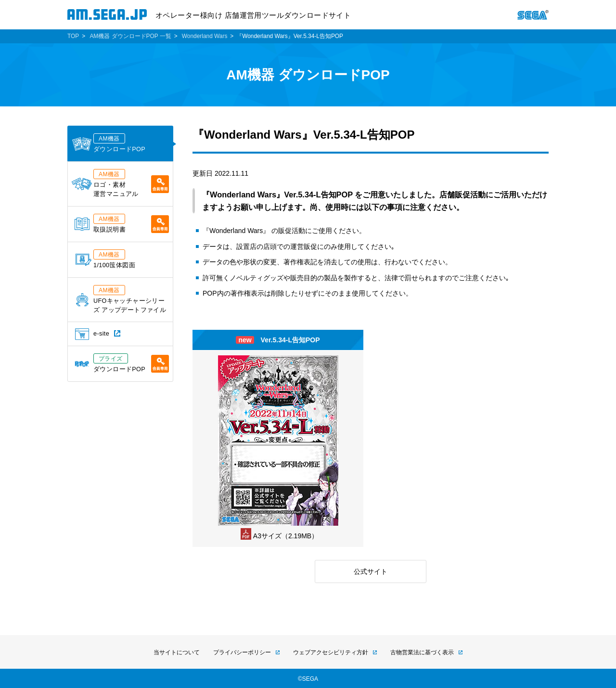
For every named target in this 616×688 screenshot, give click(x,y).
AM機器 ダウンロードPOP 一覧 (130, 36)
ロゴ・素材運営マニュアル (120, 183)
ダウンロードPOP (109, 143)
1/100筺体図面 (105, 259)
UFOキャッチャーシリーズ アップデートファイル (121, 299)
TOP (73, 36)
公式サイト (371, 571)
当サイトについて (177, 652)
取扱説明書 (122, 223)
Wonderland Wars (205, 36)
